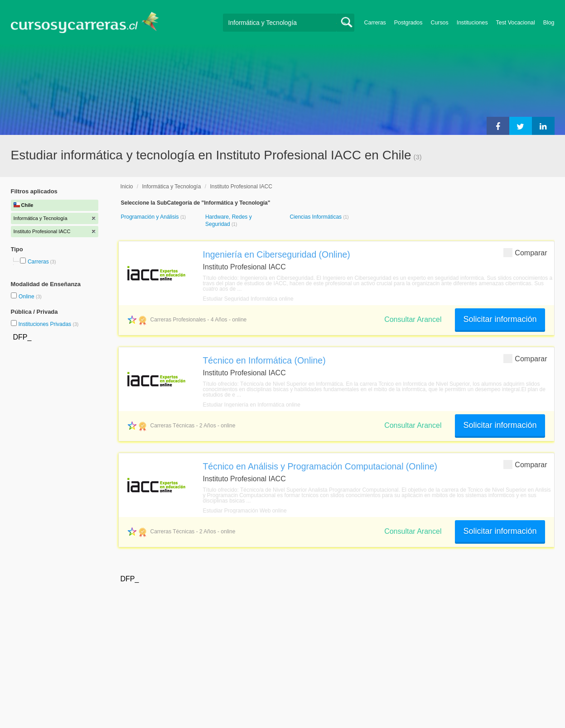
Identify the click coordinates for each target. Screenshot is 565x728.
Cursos (439, 23)
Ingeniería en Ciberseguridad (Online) (277, 254)
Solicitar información (500, 319)
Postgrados (408, 23)
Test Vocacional (516, 23)
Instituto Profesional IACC (241, 187)
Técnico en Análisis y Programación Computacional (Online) (320, 466)
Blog (549, 23)
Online (27, 297)
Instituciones (472, 23)
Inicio (127, 187)
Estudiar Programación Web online (245, 511)
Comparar (525, 252)
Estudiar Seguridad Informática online (248, 299)
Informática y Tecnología (172, 187)
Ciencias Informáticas (316, 217)
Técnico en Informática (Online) (264, 360)
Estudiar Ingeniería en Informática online (252, 405)
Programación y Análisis (151, 217)
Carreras (375, 23)
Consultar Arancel (413, 319)
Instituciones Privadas (48, 324)
